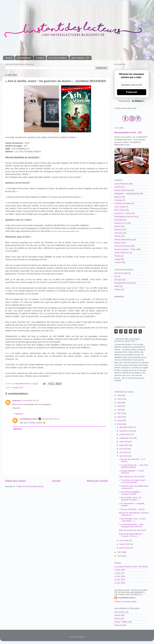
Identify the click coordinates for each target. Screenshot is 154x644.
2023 (120, 406)
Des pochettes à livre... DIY (128, 132)
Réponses (19, 414)
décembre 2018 (126, 427)
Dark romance (120, 210)
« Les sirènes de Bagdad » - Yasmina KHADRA (131, 493)
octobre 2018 (125, 434)
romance (118, 262)
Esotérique (119, 220)
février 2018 (125, 544)
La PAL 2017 (120, 573)
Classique (118, 200)
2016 (120, 556)
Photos (117, 619)
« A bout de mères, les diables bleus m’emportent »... (134, 487)
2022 (120, 410)
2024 (120, 403)
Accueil (9, 58)
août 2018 (124, 442)
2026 (120, 395)
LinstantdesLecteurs (29, 419)
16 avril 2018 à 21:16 (51, 419)
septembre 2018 (126, 438)
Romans (118, 243)
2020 (120, 417)
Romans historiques (123, 246)
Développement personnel (125, 217)
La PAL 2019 (120, 580)
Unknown (16, 401)
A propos (40, 58)
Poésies (118, 236)
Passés (117, 615)
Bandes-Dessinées (122, 190)
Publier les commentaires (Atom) (30, 486)
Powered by (132, 101)
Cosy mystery (120, 207)
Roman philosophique (123, 240)
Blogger (81, 637)
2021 (120, 413)
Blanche (118, 197)
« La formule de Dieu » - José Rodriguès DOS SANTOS (131, 526)
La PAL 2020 (120, 583)
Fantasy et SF (17, 388)
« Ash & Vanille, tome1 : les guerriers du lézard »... (130, 499)
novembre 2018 (126, 431)
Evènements (120, 612)
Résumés (118, 625)
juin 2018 (124, 449)
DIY (116, 277)
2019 (120, 421)
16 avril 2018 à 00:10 (30, 401)
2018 (120, 424)
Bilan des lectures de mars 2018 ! (133, 530)
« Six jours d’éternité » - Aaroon (132, 509)
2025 (120, 399)
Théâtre (118, 256)
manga (117, 259)
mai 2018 (124, 452)
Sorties (117, 290)
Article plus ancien (97, 481)
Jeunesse (118, 230)
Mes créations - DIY (80, 58)
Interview (118, 280)
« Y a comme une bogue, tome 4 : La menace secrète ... (133, 481)
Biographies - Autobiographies (127, 194)
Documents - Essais (123, 213)
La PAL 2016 (120, 570)
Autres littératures (122, 184)
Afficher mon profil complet (125, 602)
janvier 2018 (125, 548)
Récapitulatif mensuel (123, 283)
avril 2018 (124, 456)
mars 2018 (124, 541)
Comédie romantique (123, 203)
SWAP (117, 286)
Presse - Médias (121, 622)
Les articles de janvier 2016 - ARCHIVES (131, 567)
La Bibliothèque (24, 58)
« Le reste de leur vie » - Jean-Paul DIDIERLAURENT (133, 466)
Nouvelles (118, 233)
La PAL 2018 (120, 576)
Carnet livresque (121, 273)
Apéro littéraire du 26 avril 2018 (132, 477)
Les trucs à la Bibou (58, 58)
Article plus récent (15, 481)
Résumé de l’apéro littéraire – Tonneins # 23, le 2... (131, 535)
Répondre (16, 408)
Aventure (118, 187)
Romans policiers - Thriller (125, 249)
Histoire (118, 226)
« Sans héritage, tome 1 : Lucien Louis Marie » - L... (132, 520)
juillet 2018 (124, 445)
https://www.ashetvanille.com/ (68, 231)
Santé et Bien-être (122, 253)
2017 (120, 552)
